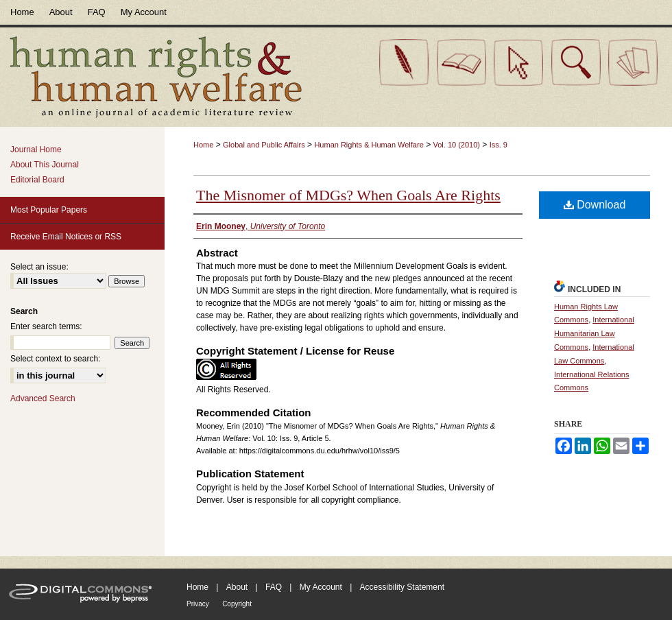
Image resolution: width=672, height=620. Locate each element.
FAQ (274, 587)
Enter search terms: (46, 326)
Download (595, 205)
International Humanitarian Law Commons (594, 333)
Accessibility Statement (402, 587)
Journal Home (36, 150)
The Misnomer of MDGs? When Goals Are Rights (348, 195)
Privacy (198, 604)
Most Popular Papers (49, 210)
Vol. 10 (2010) (456, 145)
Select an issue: (39, 267)
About (237, 587)
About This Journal (45, 165)
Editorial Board (37, 180)
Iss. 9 (499, 145)
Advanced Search (43, 398)
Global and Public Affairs (264, 145)
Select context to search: (55, 359)
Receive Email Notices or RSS (66, 237)
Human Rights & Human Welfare (369, 145)
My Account (321, 587)
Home (203, 145)
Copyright (237, 604)
